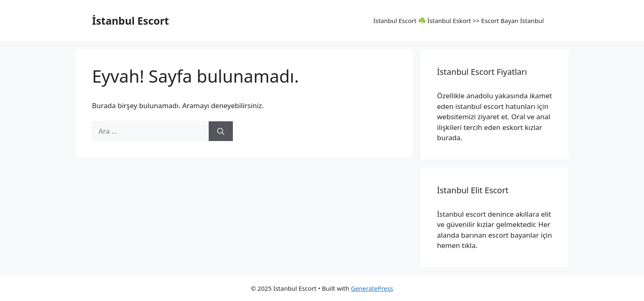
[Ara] (221, 131)
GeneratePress (372, 288)
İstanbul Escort (130, 21)
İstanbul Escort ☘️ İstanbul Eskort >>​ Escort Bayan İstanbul (459, 21)
